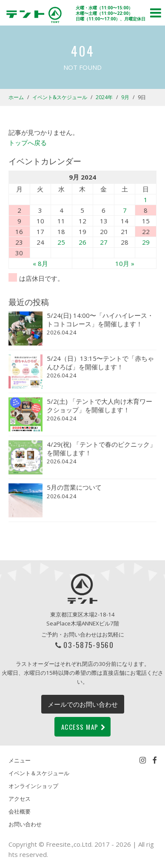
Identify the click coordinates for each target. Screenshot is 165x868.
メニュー (20, 760)
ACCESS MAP (84, 727)
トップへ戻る (28, 143)
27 (104, 242)
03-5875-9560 (89, 645)
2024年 (104, 97)
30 (19, 253)
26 (82, 242)
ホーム (16, 97)
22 (146, 231)
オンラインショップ (33, 786)
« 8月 (40, 263)
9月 (125, 97)
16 (19, 231)
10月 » (125, 263)
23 (19, 242)
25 (61, 242)
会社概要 (20, 811)
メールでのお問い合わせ (83, 704)
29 (146, 242)
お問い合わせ (25, 824)
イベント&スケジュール (60, 97)
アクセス (20, 799)
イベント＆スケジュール (39, 773)
